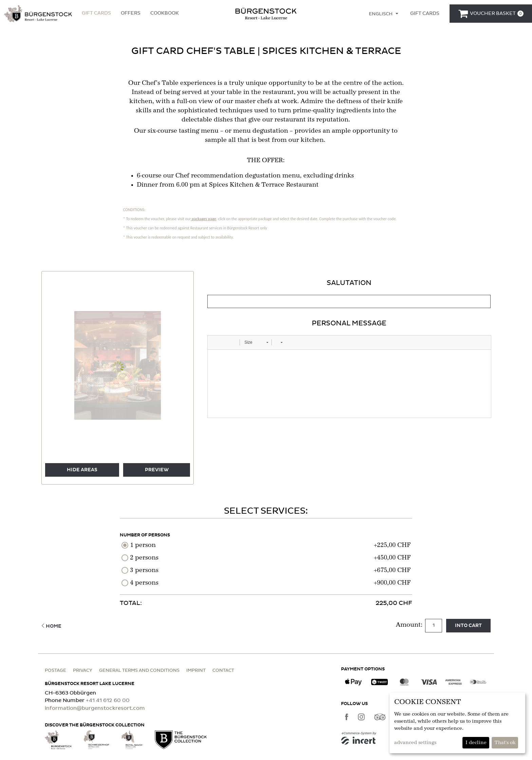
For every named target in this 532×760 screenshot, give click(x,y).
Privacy (83, 671)
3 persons (144, 570)
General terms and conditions (139, 671)
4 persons (144, 583)
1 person (143, 545)
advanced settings (415, 743)
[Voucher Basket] (491, 14)
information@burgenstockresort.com (95, 708)
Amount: (410, 625)
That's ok (505, 743)
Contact (223, 671)
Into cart (468, 626)
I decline (476, 743)
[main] (266, 332)
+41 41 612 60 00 (108, 700)
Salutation (349, 283)
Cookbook (165, 13)
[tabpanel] (349, 348)
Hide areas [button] (82, 470)
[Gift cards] (425, 14)
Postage (55, 671)
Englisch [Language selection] (381, 14)
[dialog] (457, 723)
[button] (38, 14)
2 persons (144, 558)
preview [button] (157, 470)
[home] (266, 13)
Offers (131, 13)
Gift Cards (96, 13)
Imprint (196, 671)
